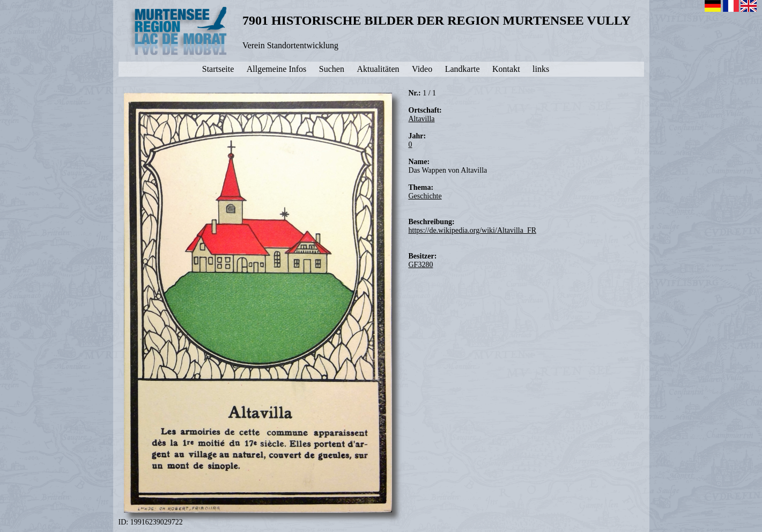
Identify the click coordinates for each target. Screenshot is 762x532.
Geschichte (425, 196)
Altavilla (422, 119)
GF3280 (421, 265)
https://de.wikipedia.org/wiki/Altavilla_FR (473, 230)
